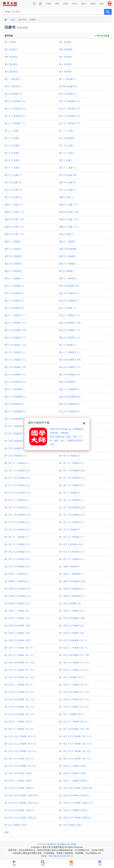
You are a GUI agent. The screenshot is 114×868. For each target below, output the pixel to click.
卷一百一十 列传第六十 (70, 456)
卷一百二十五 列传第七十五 (17, 515)
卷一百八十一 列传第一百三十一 (19, 722)
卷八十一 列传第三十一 (15, 352)
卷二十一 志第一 (12, 131)
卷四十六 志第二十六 (69, 219)
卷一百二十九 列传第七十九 (17, 530)
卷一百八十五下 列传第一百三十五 (75, 736)
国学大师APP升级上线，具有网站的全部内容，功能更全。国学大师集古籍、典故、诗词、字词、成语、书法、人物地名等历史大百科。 (67, 437)
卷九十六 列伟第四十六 (70, 404)
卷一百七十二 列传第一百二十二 (74, 685)
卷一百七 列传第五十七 (15, 448)
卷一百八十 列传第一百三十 (72, 714)
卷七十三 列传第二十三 (15, 323)
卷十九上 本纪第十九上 (15, 116)
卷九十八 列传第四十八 (70, 411)
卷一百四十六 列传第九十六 (72, 589)
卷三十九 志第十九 (13, 197)
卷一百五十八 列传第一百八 (72, 633)
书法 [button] (75, 4)
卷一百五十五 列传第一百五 (17, 626)
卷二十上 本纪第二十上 (15, 123)
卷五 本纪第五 (11, 57)
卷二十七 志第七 (12, 153)
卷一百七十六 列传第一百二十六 (74, 699)
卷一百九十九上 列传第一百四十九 (20, 818)
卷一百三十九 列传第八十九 (17, 567)
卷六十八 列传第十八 (69, 301)
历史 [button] (84, 4)
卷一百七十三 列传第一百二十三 (19, 692)
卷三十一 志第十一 (13, 168)
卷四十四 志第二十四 (69, 212)
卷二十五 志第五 (12, 146)
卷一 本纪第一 (11, 42)
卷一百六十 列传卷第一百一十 (73, 640)
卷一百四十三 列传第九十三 (17, 581)
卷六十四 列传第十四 (69, 286)
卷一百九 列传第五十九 (15, 456)
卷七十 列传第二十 (68, 308)
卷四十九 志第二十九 (14, 234)
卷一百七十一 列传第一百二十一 (19, 685)
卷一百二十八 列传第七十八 (72, 522)
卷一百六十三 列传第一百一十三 (19, 655)
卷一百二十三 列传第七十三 (17, 507)
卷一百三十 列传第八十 (70, 530)
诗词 (57, 4)
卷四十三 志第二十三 (14, 212)
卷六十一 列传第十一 (14, 278)
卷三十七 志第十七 (13, 190)
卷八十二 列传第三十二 (70, 352)
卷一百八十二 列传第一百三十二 (74, 722)
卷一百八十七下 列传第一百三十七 (75, 751)
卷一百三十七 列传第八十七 (17, 559)
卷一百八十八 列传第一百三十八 (19, 759)
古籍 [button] (49, 4)
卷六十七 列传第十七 (14, 301)
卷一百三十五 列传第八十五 (17, 552)
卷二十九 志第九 (12, 160)
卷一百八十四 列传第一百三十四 (74, 729)
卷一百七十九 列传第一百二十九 (19, 714)
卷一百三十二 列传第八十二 (72, 537)
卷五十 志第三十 (67, 234)
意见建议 (62, 844)
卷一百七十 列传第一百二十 (72, 677)
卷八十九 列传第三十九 (15, 382)
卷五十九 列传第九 (13, 271)
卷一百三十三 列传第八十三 (17, 544)
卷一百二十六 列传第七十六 (72, 515)
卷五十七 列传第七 (13, 264)
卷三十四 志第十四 (68, 175)
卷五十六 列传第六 (68, 256)
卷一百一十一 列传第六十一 (17, 463)
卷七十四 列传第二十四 (70, 323)
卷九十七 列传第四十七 (15, 411)
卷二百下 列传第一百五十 (71, 825)
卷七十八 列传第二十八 (70, 338)
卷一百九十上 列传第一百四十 (73, 766)
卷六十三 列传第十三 (14, 286)
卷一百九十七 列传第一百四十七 (19, 810)
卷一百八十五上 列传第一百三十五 (20, 736)
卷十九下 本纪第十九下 (70, 116)
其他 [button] (93, 4)
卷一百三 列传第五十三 (15, 434)
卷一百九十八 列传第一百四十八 (74, 810)
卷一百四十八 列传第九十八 (72, 596)
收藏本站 (52, 844)
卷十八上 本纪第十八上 (15, 109)
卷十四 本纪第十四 (68, 86)
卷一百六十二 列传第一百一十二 (74, 648)
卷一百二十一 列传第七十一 (17, 500)
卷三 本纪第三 (11, 49)
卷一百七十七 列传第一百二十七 (19, 707)
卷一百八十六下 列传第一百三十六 (75, 744)
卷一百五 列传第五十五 (15, 441)
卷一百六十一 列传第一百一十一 (19, 648)
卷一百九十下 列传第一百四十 (73, 773)
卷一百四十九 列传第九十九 (17, 603)
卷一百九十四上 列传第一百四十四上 (76, 788)
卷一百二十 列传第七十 (70, 493)
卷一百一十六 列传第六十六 (72, 478)
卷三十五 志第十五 (13, 182)
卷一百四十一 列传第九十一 (17, 574)
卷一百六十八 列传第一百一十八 (74, 670)
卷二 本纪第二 (66, 42)
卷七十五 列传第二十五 (15, 330)
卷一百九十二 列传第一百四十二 (74, 781)
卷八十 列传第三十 (68, 345)
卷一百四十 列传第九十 (70, 567)
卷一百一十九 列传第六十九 (17, 493)
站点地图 (72, 844)
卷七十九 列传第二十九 (15, 345)
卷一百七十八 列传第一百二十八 (74, 707)
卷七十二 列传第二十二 (70, 315)
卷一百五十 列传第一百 (70, 603)
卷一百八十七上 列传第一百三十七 (20, 751)
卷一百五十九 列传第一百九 (17, 640)
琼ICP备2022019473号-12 (61, 856)
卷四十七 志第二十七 (14, 227)
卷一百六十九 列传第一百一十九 (19, 677)
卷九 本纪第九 (11, 72)
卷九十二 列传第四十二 (70, 389)
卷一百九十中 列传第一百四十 (18, 773)
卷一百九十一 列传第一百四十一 (19, 781)
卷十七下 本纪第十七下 (70, 101)
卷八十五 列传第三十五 (15, 367)
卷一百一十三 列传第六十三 (17, 470)
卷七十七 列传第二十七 (15, 338)
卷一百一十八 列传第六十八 (72, 485)
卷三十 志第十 (66, 160)
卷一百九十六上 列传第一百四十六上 (22, 803)
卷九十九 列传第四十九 (15, 419)
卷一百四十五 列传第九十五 (17, 589)
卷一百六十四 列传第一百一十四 (74, 655)
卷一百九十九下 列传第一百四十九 (75, 818)
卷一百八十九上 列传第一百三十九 (75, 759)
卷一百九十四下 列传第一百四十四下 (22, 795)
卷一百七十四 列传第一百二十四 (74, 692)
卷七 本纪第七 (11, 64)
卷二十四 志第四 (67, 138)
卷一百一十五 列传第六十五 (17, 478)
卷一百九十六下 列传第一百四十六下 (76, 803)
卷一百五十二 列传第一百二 (72, 611)
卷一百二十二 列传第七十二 (72, 500)
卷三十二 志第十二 (68, 168)
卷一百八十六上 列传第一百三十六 (20, 744)
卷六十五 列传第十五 (14, 293)
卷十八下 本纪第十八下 (70, 109)
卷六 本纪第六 (66, 57)
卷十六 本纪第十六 (68, 94)
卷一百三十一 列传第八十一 (17, 537)
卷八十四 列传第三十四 (70, 360)
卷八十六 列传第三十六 (70, 367)
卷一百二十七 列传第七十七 (17, 522)
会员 (102, 4)
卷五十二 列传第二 (68, 242)
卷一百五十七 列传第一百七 (17, 633)
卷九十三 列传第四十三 (15, 397)
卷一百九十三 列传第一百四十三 (19, 788)
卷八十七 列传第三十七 (15, 374)
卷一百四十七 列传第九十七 (17, 596)
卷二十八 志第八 (67, 153)
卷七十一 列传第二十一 (15, 315)
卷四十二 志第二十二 (69, 205)
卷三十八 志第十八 (68, 190)
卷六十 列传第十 (67, 271)
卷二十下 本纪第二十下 (70, 123)
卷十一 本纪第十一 (13, 79)
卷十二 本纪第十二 (68, 79)
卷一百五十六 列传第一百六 (72, 626)
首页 (13, 20)
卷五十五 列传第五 (13, 256)
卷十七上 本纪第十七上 (15, 101)
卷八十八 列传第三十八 (70, 374)
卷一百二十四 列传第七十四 (72, 507)
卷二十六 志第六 (67, 146)
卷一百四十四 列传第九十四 (72, 581)
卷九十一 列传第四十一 (15, 389)
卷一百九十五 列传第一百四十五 (74, 795)
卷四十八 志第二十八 (69, 227)
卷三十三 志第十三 (13, 175)
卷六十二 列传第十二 (69, 278)
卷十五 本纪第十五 (13, 94)
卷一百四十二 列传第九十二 (72, 574)
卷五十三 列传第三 (13, 249)
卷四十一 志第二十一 (14, 205)
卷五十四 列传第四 (68, 249)
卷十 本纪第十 (66, 72)
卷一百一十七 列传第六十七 (17, 485)
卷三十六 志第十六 (68, 182)
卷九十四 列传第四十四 (70, 397)
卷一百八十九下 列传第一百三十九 (20, 766)
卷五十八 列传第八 (68, 264)
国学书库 (22, 20)
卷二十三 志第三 (12, 138)
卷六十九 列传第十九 (14, 308)
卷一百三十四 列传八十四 (71, 544)
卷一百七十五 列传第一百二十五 (19, 699)
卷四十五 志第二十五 (14, 219)
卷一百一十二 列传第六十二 (72, 463)
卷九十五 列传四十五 (14, 404)
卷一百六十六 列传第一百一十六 (74, 663)
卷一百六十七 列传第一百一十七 (19, 670)
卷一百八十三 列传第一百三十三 (19, 729)
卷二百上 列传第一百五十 (16, 825)
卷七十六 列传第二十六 (70, 330)
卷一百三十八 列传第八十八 (72, 559)
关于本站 (42, 844)
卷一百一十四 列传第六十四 (72, 470)
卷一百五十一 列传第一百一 (17, 611)
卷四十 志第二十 (67, 197)
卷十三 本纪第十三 (13, 86)
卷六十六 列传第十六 (69, 293)
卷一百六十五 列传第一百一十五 (19, 663)
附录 (7, 832)
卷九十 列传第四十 (68, 382)
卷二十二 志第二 (67, 131)
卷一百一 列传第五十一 (15, 426)
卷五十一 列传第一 (13, 242)
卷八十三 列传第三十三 (15, 360)
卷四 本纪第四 (66, 49)
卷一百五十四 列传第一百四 (72, 618)
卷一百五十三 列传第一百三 (17, 618)
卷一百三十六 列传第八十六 (72, 552)
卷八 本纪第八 (66, 64)
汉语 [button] (66, 4)
